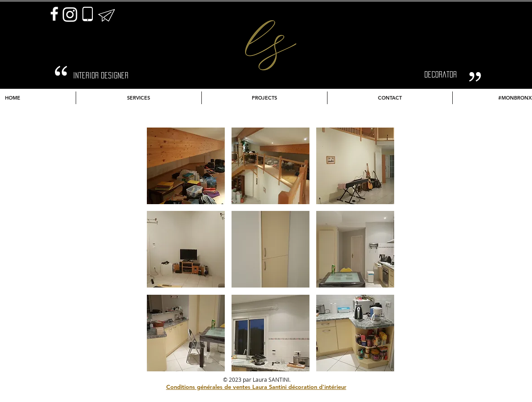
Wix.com (329, 379)
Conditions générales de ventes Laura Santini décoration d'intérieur (256, 387)
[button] (186, 166)
